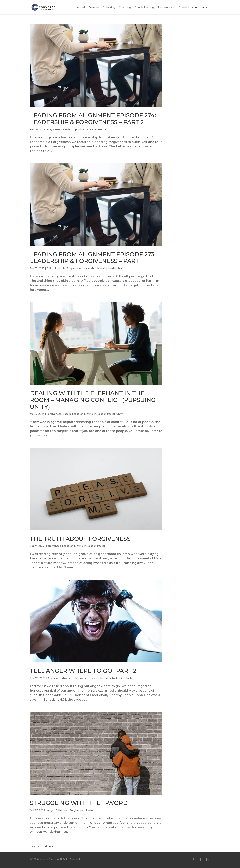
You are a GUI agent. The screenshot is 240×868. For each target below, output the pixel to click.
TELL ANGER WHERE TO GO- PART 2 (83, 671)
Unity (119, 414)
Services (94, 7)
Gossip (67, 414)
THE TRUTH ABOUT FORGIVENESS (80, 539)
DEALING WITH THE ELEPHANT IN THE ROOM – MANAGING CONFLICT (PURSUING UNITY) (93, 400)
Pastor (102, 129)
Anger (51, 678)
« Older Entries (41, 846)
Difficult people (56, 268)
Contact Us (186, 7)
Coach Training (144, 7)
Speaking (109, 7)
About (81, 7)
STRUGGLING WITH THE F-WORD (79, 803)
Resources (165, 7)
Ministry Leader (87, 129)
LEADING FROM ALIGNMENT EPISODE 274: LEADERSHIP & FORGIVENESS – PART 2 (93, 119)
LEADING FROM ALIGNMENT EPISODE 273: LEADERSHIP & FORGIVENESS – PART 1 (93, 258)
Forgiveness (55, 129)
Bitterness (62, 810)
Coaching (125, 7)
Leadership (70, 129)
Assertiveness (65, 678)
